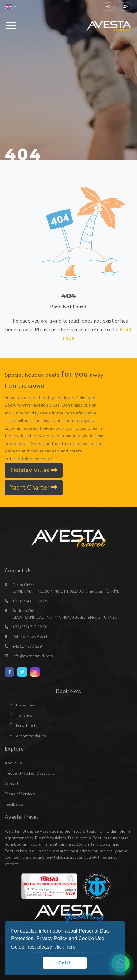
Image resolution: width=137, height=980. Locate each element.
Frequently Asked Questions (30, 773)
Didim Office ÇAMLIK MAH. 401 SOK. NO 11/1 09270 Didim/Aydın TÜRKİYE (66, 588)
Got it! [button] (65, 963)
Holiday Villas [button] (34, 470)
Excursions (26, 705)
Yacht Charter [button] (34, 488)
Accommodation (31, 736)
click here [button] (65, 947)
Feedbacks (14, 804)
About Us (13, 763)
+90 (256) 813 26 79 (30, 601)
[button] (10, 7)
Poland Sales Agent (30, 637)
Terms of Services (20, 794)
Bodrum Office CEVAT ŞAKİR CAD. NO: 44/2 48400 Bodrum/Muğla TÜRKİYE (65, 614)
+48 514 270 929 (27, 646)
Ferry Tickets (27, 726)
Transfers (24, 715)
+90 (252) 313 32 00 (30, 627)
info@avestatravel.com (33, 656)
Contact (12, 784)
